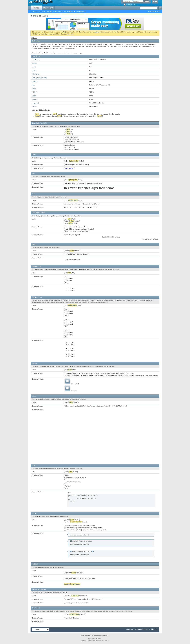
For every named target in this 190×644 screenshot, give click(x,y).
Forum (36, 8)
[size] (34, 67)
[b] (33, 60)
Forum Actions (69, 11)
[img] (34, 88)
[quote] (35, 99)
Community (57, 11)
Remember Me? (130, 5)
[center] (44, 78)
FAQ (43, 11)
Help (155, 2)
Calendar (49, 11)
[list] (33, 85)
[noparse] (35, 103)
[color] (34, 63)
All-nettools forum (142, 629)
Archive (152, 629)
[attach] (35, 106)
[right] (38, 78)
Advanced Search (154, 11)
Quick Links (80, 11)
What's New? (48, 8)
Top (157, 629)
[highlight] (36, 74)
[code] (34, 96)
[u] (38, 60)
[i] (35, 60)
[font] (34, 70)
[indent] (35, 81)
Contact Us (130, 629)
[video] (34, 92)
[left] (34, 78)
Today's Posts (36, 11)
